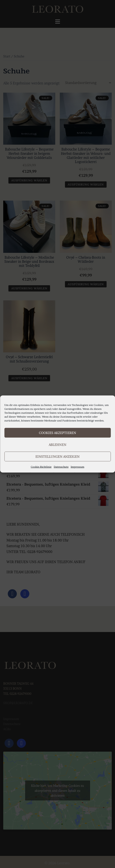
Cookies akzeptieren (57, 433)
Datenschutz (61, 467)
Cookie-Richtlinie (41, 467)
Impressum (78, 467)
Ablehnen (58, 444)
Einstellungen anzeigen (57, 456)
